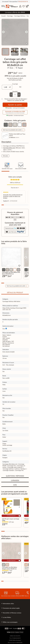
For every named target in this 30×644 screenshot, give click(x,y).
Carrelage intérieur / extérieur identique (14, 469)
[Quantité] (15, 95)
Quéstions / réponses (15, 476)
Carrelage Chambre (8, 470)
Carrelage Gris (12, 466)
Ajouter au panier (15, 105)
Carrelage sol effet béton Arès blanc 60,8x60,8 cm (11, 273)
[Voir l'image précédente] (26, 257)
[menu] (3, 6)
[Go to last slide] (3, 32)
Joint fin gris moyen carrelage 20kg (11, 520)
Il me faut (15, 84)
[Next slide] (26, 32)
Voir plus (5, 156)
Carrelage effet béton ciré (10, 464)
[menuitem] (6, 52)
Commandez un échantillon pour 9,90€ (15, 112)
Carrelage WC (20, 470)
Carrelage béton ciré (9, 148)
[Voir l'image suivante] (19, 507)
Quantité (15, 92)
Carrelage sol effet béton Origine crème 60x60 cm (10, 568)
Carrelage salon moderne (15, 467)
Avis (15, 485)
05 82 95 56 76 (23, 2)
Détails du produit (15, 293)
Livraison (15, 480)
